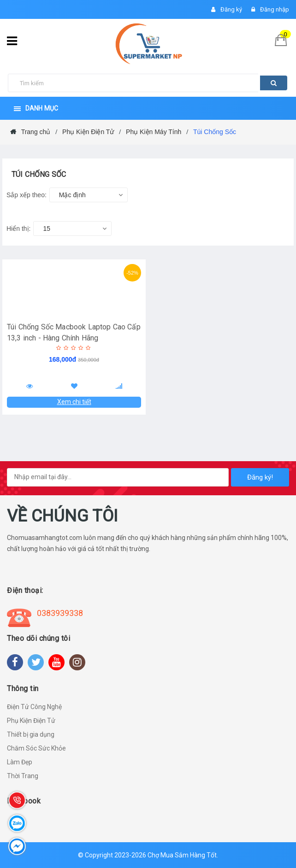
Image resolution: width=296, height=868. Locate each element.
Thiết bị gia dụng (31, 734)
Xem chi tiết (74, 402)
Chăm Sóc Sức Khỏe (36, 748)
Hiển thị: (18, 229)
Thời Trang (23, 776)
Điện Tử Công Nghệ (34, 707)
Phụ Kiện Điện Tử (31, 721)
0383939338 (60, 613)
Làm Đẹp (20, 762)
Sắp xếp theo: (27, 195)
